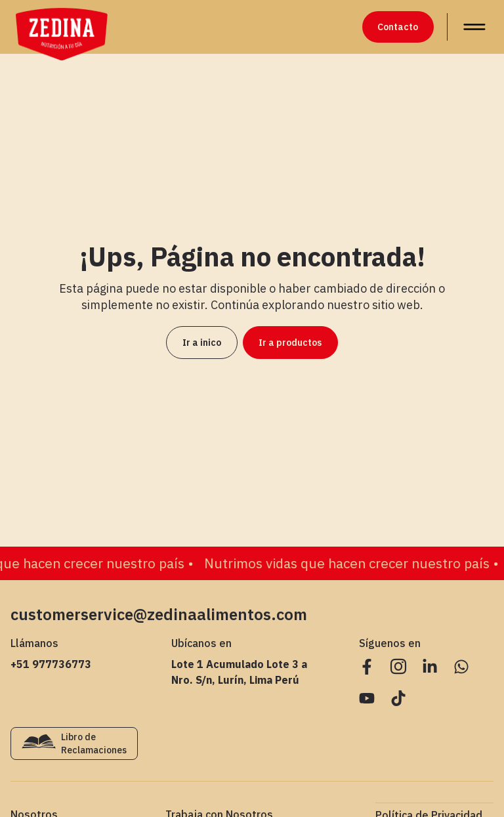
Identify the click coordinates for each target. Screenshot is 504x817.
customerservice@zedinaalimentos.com (159, 614)
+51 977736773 (51, 664)
